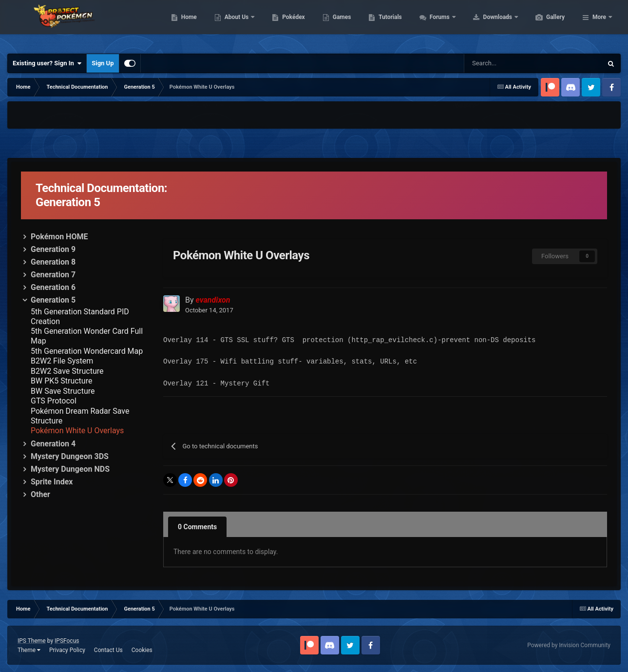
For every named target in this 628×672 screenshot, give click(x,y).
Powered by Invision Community (569, 645)
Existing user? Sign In (47, 63)
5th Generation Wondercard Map (87, 351)
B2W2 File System (62, 361)
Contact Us (108, 650)
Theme (29, 650)
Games (388, 24)
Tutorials (436, 24)
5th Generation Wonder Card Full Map (87, 336)
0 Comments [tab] (197, 527)
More (599, 24)
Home (235, 24)
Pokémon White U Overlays (77, 431)
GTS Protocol (54, 401)
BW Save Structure (63, 391)
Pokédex (340, 24)
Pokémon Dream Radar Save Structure (80, 416)
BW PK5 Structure (61, 381)
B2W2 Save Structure (67, 371)
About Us (283, 24)
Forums (486, 24)
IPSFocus (67, 641)
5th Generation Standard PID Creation (80, 317)
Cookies (142, 650)
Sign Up (103, 63)
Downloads (544, 24)
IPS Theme (32, 641)
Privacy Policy (67, 650)
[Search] (491, 63)
